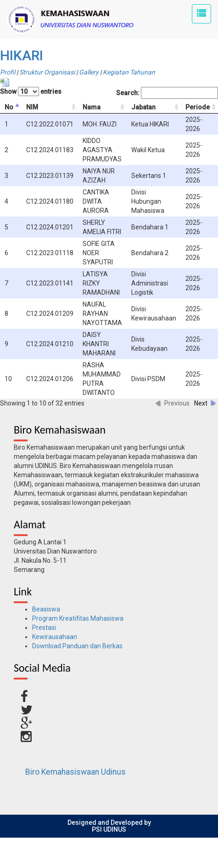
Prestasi (44, 628)
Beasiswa (46, 609)
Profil (8, 72)
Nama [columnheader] (92, 107)
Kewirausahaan (55, 637)
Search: (167, 93)
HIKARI (22, 55)
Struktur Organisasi (47, 72)
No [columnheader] (9, 107)
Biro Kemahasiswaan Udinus (75, 772)
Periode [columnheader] (198, 107)
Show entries (31, 91)
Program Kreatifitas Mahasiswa (78, 618)
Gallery (89, 72)
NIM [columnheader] (32, 107)
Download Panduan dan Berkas (77, 646)
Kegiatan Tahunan (129, 72)
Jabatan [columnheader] (143, 107)
